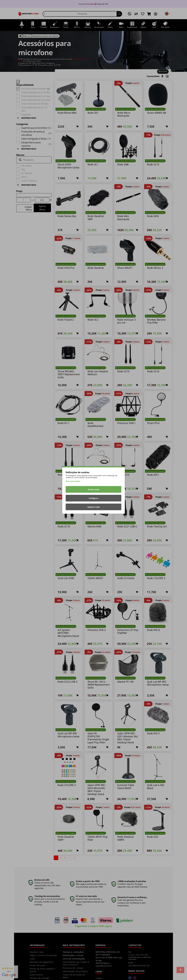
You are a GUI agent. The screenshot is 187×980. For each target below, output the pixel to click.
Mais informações (73, 481)
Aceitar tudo (93, 489)
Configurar (93, 498)
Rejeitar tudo (94, 507)
